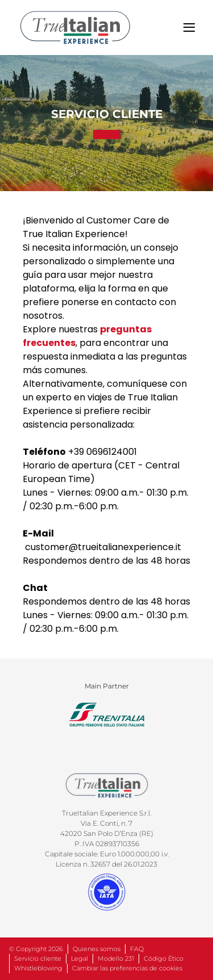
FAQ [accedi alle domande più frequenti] (137, 949)
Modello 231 (116, 958)
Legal (80, 958)
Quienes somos (97, 949)
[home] (75, 28)
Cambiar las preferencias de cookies (127, 968)
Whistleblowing (38, 968)
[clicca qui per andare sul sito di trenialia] (107, 715)
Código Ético (164, 958)
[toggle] (189, 28)
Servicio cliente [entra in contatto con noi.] (38, 958)
